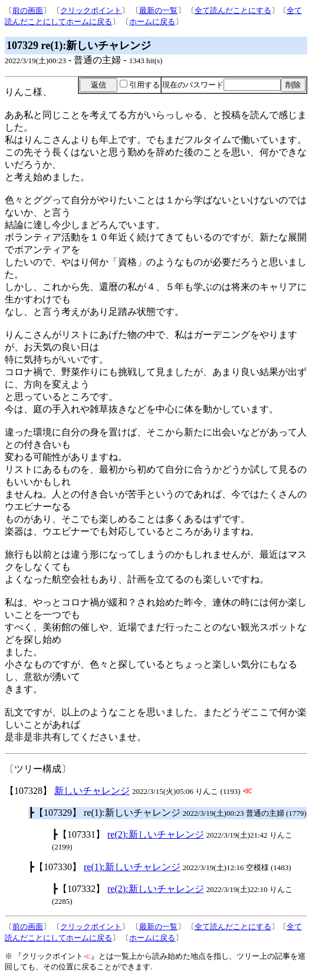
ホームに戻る (152, 22)
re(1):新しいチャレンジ (132, 867)
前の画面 (28, 10)
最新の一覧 (158, 10)
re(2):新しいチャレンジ (156, 834)
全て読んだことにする (233, 10)
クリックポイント (91, 10)
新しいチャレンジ (92, 791)
